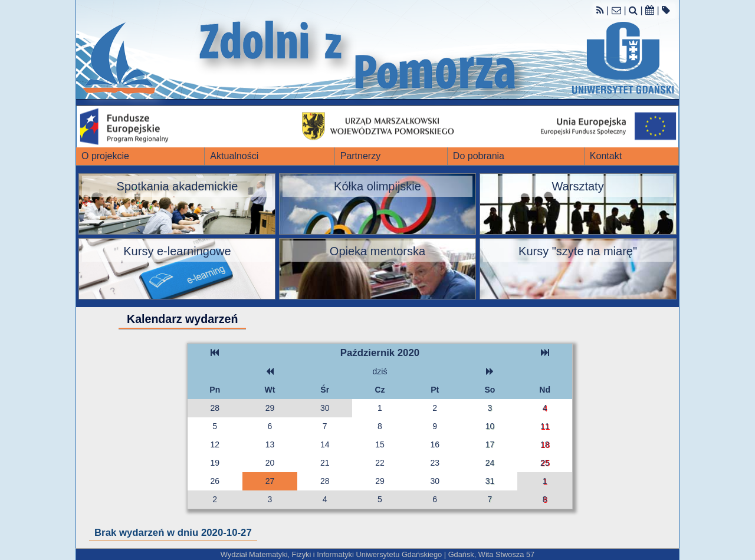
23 (435, 463)
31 (490, 481)
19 (215, 463)
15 (380, 444)
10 (490, 426)
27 (270, 481)
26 (215, 481)
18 (545, 444)
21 (325, 463)
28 (215, 408)
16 (435, 444)
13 (270, 444)
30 (325, 408)
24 (490, 463)
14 (325, 444)
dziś (380, 371)
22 (380, 463)
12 (215, 444)
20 (270, 463)
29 (270, 408)
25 (545, 463)
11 (545, 426)
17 (490, 444)
